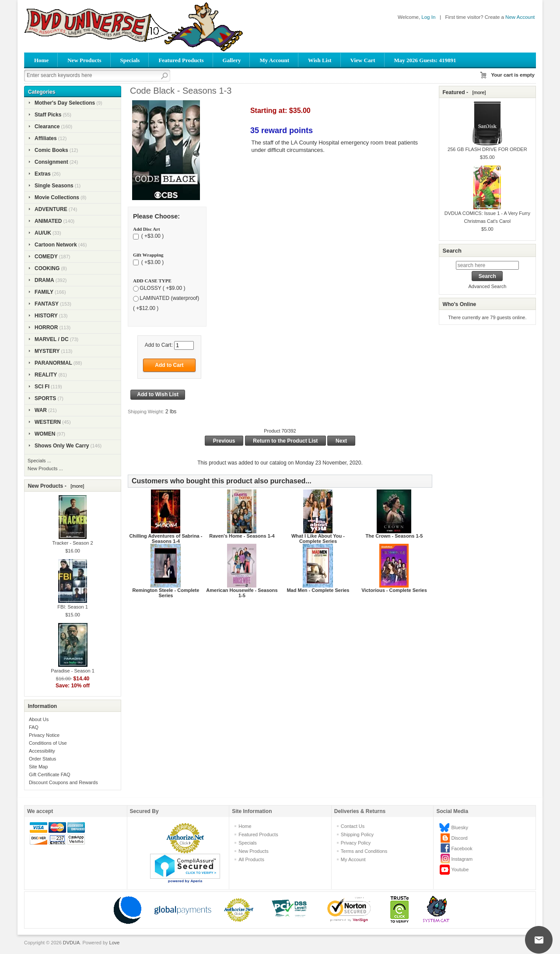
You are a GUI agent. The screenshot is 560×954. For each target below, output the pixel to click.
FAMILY (44, 292)
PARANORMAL (53, 363)
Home (41, 60)
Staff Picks (48, 115)
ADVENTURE (51, 209)
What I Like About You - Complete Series (318, 539)
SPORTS (45, 398)
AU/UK (43, 233)
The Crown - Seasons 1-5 (394, 536)
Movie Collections (57, 197)
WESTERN (48, 422)
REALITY (46, 375)
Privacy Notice (44, 735)
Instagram (462, 859)
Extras (43, 174)
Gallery (232, 60)
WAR (41, 410)
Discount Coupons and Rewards (63, 782)
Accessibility (42, 751)
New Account (520, 17)
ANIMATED (48, 221)
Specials (130, 60)
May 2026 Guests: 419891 (425, 60)
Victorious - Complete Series (394, 590)
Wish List (320, 60)
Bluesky (460, 827)
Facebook (462, 848)
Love (115, 943)
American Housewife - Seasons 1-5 (242, 593)
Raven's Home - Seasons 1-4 (242, 536)
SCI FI (42, 387)
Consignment (51, 162)
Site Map (38, 767)
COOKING (47, 268)
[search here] (487, 265)
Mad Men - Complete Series (318, 590)
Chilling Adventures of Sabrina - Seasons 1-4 (166, 539)
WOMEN (45, 434)
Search (452, 251)
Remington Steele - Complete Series (166, 593)
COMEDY (46, 257)
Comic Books (51, 150)
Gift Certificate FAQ (50, 774)
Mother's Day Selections (65, 103)
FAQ (34, 727)
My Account (274, 60)
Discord (459, 838)
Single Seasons (54, 186)
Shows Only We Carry (62, 446)
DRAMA (44, 280)
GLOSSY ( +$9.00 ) (162, 288)
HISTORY (46, 316)
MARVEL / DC (52, 339)
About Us (39, 719)
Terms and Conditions (364, 851)
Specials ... (39, 461)
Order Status (42, 759)
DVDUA (72, 943)
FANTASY (47, 304)
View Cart (363, 60)
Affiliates (46, 138)
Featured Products (181, 60)
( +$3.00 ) (152, 236)
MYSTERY (47, 351)
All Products (251, 859)
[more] (76, 486)
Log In (428, 17)
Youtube (460, 870)
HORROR (46, 327)
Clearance (47, 127)
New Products (84, 60)
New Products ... (45, 468)
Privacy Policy (356, 843)
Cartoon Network (56, 245)
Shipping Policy (357, 834)
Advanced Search (487, 286)
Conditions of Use (48, 743)
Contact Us (353, 826)
